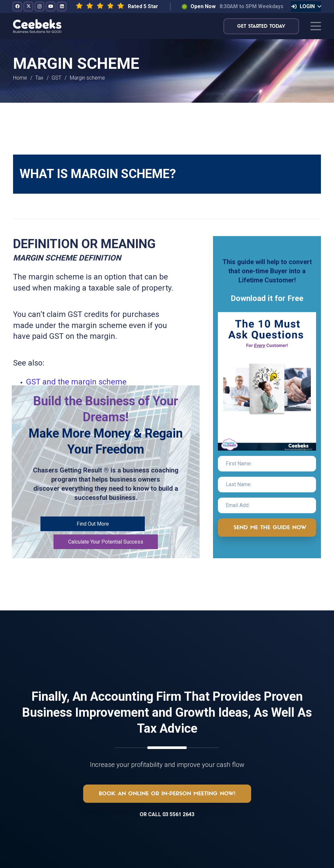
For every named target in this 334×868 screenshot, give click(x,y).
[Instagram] (39, 7)
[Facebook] (17, 7)
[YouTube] (51, 7)
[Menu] (316, 26)
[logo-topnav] (37, 26)
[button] (306, 7)
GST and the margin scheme (76, 382)
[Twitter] (28, 7)
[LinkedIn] (62, 7)
